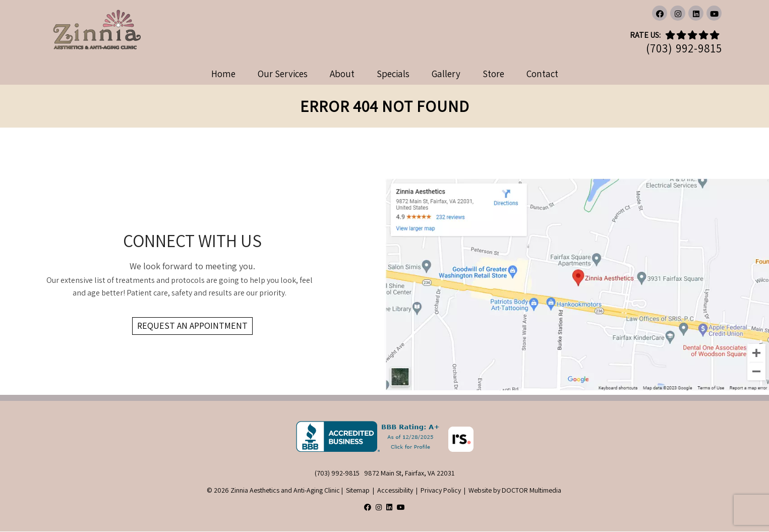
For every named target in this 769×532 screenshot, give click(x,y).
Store (493, 74)
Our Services (283, 74)
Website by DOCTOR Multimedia (515, 490)
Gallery (446, 74)
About (342, 74)
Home (223, 74)
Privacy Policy (441, 490)
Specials (393, 74)
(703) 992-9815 (684, 49)
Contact (542, 74)
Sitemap (358, 490)
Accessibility (395, 490)
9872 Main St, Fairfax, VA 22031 (409, 473)
